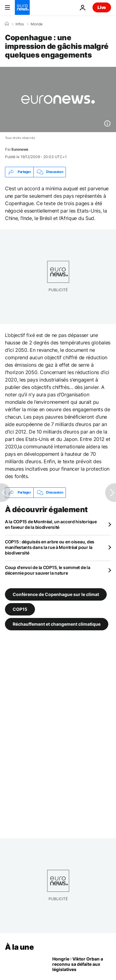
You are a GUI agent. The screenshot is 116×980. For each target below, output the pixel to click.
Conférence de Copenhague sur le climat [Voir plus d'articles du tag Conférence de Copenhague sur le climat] (56, 594)
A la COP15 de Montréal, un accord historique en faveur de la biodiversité (51, 524)
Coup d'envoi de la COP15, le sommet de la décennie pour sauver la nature (48, 570)
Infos (20, 24)
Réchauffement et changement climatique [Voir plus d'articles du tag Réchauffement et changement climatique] (57, 624)
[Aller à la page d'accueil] (22, 7)
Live (102, 7)
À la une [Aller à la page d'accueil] (19, 947)
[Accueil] (7, 24)
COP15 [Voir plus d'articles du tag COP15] (20, 609)
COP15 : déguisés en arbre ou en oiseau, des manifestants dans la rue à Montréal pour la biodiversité (50, 547)
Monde (37, 24)
